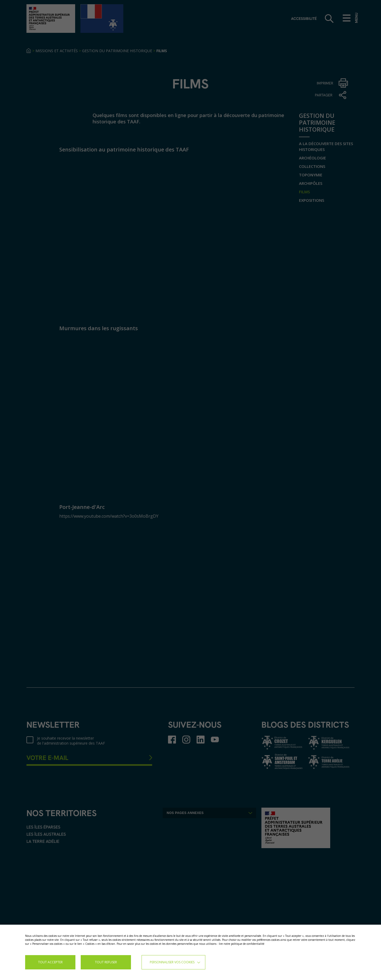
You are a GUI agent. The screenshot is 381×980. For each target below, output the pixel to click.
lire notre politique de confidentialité (242, 944)
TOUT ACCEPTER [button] (50, 962)
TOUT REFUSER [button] (106, 962)
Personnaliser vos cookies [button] (172, 962)
